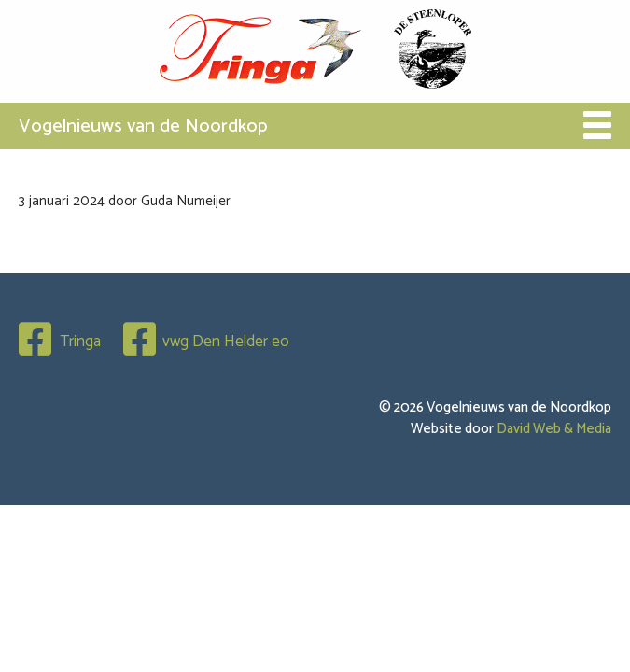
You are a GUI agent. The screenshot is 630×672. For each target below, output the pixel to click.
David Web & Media (554, 429)
